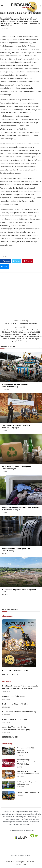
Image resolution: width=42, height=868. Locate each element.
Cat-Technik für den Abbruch (28, 792)
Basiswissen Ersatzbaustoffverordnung (19, 712)
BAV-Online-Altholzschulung (15, 719)
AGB (25, 864)
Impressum (31, 862)
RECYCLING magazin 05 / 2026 (15, 670)
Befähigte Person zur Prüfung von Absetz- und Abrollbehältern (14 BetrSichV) (20, 687)
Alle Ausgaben (7, 616)
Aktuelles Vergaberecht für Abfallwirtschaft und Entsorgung (16, 728)
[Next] (40, 347)
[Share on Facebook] (5, 261)
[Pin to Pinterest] (28, 261)
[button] (4, 864)
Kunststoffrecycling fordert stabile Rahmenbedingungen (16, 427)
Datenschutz (10, 862)
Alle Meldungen (8, 744)
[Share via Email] (4, 267)
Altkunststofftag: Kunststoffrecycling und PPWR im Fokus (26, 762)
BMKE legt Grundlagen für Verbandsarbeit (27, 783)
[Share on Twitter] (17, 261)
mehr (31, 824)
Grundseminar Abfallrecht (13, 696)
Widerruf (19, 864)
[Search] (40, 6)
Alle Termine (7, 682)
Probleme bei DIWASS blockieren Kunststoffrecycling (15, 386)
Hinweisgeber (21, 862)
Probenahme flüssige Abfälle (15, 704)
